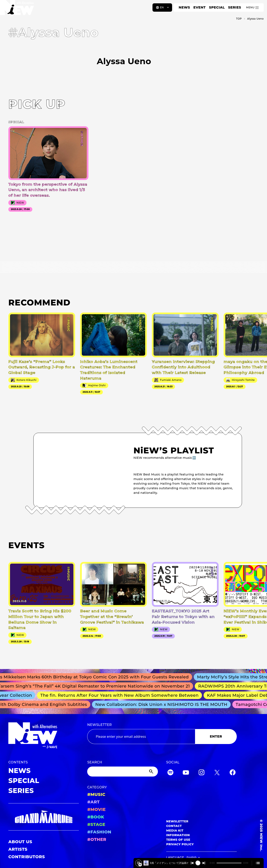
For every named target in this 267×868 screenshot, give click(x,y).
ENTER (216, 736)
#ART (93, 802)
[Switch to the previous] (192, 863)
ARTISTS (18, 849)
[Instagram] (202, 773)
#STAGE (96, 824)
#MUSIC (96, 794)
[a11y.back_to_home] (17, 9)
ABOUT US (20, 842)
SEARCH (95, 762)
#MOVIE (96, 809)
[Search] (122, 772)
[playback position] (229, 863)
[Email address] (141, 737)
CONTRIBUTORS (27, 857)
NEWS (184, 7)
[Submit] (152, 772)
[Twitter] (217, 773)
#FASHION (99, 832)
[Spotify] (170, 773)
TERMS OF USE (178, 840)
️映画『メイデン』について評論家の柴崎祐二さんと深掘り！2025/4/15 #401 (169, 863)
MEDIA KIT (175, 830)
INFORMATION (178, 835)
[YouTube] (186, 773)
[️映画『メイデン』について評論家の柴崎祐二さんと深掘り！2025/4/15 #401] (140, 865)
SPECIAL (217, 7)
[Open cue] (258, 863)
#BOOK (96, 817)
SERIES (234, 7)
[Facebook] (233, 773)
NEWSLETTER (99, 725)
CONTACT (174, 826)
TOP (239, 19)
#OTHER (97, 839)
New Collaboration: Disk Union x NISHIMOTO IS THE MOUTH (163, 704)
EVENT (200, 7)
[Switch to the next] (204, 863)
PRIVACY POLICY (180, 844)
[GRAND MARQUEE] (44, 817)
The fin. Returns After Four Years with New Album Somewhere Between (121, 695)
